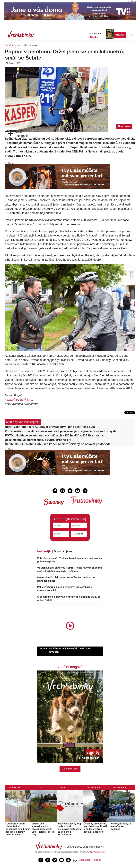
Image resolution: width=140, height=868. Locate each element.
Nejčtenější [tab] (44, 551)
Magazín (119, 35)
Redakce (97, 860)
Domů (8, 45)
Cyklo (17, 45)
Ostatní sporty (94, 788)
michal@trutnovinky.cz (19, 400)
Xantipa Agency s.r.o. (96, 852)
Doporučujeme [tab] (63, 551)
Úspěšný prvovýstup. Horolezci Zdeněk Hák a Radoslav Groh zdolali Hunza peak (96, 828)
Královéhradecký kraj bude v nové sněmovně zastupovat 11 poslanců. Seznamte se (70, 829)
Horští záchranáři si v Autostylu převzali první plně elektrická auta (50, 427)
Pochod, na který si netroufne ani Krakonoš (120, 826)
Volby (63, 788)
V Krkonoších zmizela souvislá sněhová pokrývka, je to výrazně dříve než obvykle (61, 431)
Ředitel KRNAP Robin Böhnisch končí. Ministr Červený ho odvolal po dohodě (58, 444)
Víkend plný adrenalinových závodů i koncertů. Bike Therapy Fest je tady (43, 829)
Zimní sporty (14, 787)
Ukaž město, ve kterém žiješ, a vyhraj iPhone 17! (38, 440)
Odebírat (79, 534)
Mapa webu (85, 860)
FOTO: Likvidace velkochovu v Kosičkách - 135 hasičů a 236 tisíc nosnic (54, 435)
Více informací (70, 769)
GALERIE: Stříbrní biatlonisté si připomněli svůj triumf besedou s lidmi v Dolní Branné (18, 829)
